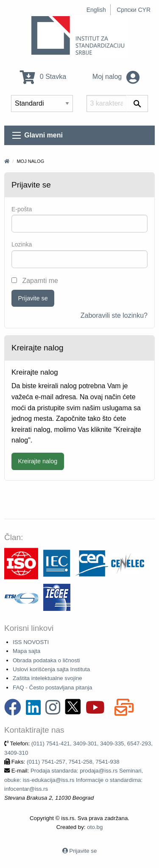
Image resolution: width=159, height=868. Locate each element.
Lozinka (22, 244)
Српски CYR (134, 10)
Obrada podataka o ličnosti (46, 660)
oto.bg (95, 827)
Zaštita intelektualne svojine (47, 678)
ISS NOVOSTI (31, 642)
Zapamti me (35, 281)
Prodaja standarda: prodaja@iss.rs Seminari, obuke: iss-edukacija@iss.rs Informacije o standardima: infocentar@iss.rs (74, 780)
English (96, 10)
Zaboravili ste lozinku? (114, 315)
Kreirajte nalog (38, 461)
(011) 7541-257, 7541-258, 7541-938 (73, 762)
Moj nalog (116, 77)
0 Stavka (43, 77)
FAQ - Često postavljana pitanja (52, 687)
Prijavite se (33, 298)
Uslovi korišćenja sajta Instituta (51, 669)
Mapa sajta (26, 651)
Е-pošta (22, 209)
